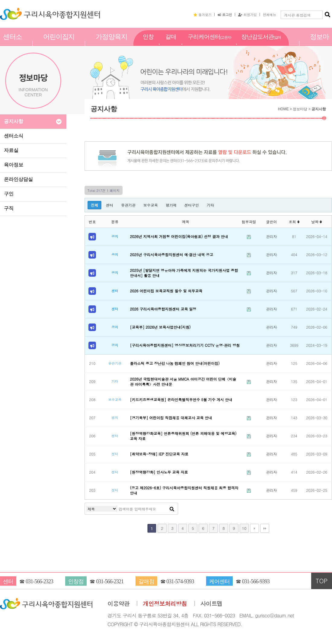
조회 (294, 222)
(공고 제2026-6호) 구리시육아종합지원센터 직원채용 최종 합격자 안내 (184, 490)
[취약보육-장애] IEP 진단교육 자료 (159, 454)
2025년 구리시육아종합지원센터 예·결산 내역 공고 (172, 254)
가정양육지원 (112, 43)
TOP (322, 581)
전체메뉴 (270, 14)
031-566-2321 (110, 581)
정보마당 (319, 43)
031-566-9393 (256, 581)
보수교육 (151, 205)
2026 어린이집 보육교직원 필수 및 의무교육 (166, 291)
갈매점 (171, 43)
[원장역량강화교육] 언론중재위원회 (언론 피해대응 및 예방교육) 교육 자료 (183, 436)
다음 (254, 528)
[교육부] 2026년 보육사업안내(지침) (160, 327)
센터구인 (192, 205)
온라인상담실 (18, 179)
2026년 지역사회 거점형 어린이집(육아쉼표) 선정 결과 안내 (179, 236)
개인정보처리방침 (165, 604)
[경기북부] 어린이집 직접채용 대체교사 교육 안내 (171, 418)
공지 (115, 236)
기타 (210, 205)
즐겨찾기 (203, 14)
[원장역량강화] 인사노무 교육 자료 (159, 472)
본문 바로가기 (0, 0)
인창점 (148, 43)
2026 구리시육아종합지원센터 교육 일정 (163, 309)
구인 (9, 194)
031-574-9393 (180, 581)
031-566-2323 (39, 581)
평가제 (171, 205)
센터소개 (13, 43)
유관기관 (128, 205)
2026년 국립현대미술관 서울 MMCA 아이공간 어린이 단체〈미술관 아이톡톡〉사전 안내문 (183, 382)
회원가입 (247, 14)
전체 (94, 205)
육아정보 (14, 165)
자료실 (11, 150)
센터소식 (14, 136)
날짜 (317, 222)
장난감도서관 (261, 43)
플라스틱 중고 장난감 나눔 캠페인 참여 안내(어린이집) (175, 363)
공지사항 (14, 121)
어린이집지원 (59, 43)
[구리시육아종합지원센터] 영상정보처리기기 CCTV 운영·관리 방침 (185, 345)
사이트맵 (211, 604)
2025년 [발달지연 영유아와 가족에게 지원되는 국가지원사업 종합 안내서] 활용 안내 (184, 273)
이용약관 (118, 604)
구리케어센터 (210, 43)
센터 (110, 205)
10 (244, 528)
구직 (9, 208)
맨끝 (265, 528)
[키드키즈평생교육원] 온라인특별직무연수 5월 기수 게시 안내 (181, 399)
